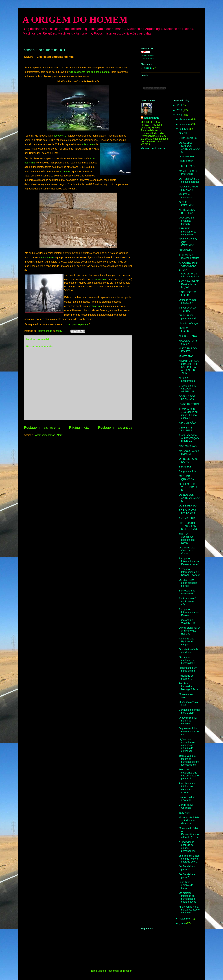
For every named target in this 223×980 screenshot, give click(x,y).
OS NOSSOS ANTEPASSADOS (189, 498)
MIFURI (148, 68)
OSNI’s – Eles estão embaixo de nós (188, 583)
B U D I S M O (187, 166)
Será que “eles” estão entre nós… (187, 601)
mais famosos (48, 257)
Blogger (127, 971)
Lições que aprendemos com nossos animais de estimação (187, 745)
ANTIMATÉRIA (187, 518)
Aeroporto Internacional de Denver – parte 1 (189, 561)
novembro (185, 124)
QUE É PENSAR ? (189, 506)
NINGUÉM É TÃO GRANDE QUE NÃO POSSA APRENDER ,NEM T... (189, 367)
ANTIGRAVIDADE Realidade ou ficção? (189, 284)
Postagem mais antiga (115, 427)
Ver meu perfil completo (154, 148)
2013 (180, 105)
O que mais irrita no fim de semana (188, 721)
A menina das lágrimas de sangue (186, 642)
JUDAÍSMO (185, 250)
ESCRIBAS (185, 467)
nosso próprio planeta (77, 324)
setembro (185, 919)
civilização (94, 306)
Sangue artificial (188, 471)
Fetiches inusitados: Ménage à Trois (189, 686)
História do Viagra (189, 323)
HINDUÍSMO (186, 161)
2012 (180, 110)
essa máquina (99, 279)
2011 (180, 115)
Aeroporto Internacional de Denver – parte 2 (189, 572)
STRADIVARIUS (188, 138)
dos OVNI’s (60, 136)
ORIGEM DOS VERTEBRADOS (189, 487)
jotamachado (152, 118)
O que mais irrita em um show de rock (189, 731)
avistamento (88, 144)
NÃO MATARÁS (188, 446)
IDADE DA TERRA (189, 404)
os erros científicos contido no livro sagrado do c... (189, 859)
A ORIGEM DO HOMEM (75, 20)
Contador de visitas (148, 58)
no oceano (65, 171)
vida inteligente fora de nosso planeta (89, 72)
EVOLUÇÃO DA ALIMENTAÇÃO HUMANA (189, 438)
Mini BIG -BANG (188, 336)
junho (183, 923)
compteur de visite (147, 55)
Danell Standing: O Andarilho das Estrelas (189, 631)
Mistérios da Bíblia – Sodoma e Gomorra (189, 820)
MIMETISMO (186, 356)
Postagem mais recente (42, 427)
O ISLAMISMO (187, 157)
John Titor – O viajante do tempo (187, 885)
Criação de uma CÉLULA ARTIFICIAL (188, 389)
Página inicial (79, 427)
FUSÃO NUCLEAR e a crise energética (189, 273)
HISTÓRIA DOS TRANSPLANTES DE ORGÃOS (189, 526)
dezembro (185, 119)
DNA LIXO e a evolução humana (187, 221)
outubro (184, 129)
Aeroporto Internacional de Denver (189, 612)
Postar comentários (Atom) (48, 435)
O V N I (183, 133)
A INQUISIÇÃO (187, 423)
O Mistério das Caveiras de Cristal (187, 551)
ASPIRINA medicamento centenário (187, 231)
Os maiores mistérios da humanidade (187, 660)
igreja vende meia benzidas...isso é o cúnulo (189, 910)
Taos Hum (184, 813)
